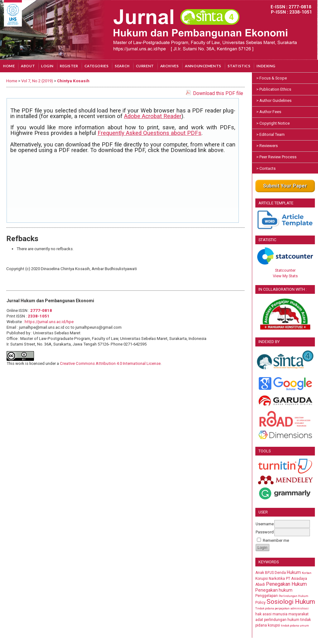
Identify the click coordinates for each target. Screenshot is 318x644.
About (28, 66)
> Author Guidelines (274, 100)
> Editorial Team (270, 134)
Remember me (276, 540)
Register (69, 66)
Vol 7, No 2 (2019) (37, 81)
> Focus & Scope (272, 78)
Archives (170, 66)
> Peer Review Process (276, 157)
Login (47, 66)
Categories (97, 66)
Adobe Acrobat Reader (153, 116)
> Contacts (266, 168)
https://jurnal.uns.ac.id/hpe (49, 322)
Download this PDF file (218, 93)
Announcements (203, 66)
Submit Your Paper (285, 186)
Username (265, 524)
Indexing (266, 66)
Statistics (239, 66)
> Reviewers (267, 146)
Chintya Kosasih (73, 81)
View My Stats (285, 276)
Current (145, 66)
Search (122, 66)
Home (9, 66)
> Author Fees (269, 112)
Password (265, 532)
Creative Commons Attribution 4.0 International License (110, 363)
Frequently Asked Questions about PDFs (149, 133)
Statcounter (285, 270)
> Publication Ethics (274, 89)
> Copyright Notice (273, 123)
